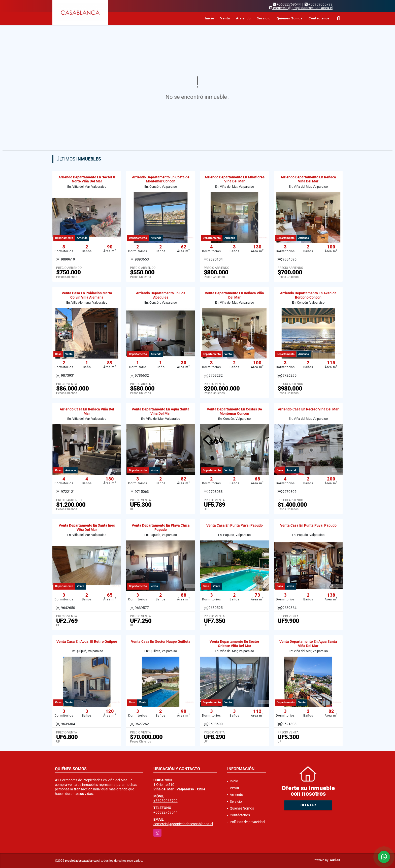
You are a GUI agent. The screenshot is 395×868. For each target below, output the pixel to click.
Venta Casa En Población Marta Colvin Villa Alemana (87, 295)
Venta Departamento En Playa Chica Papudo (161, 527)
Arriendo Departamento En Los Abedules (161, 295)
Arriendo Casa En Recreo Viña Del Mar (308, 409)
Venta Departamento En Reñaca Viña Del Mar (234, 295)
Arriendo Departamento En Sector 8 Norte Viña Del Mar (87, 179)
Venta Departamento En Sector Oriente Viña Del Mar (234, 644)
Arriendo (243, 18)
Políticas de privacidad (247, 822)
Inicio (209, 18)
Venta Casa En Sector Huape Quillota (161, 641)
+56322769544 (289, 4)
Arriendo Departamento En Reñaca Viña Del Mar (308, 179)
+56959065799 (320, 4)
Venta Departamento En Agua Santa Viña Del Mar (161, 411)
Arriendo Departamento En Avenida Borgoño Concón (308, 295)
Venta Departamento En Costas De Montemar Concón (234, 411)
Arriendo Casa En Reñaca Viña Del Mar (87, 411)
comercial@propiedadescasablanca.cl (183, 824)
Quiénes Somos (290, 18)
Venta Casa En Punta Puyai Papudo (235, 525)
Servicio (264, 18)
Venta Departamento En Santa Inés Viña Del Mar (87, 527)
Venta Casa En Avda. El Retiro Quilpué (87, 641)
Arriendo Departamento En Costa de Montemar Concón (161, 179)
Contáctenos (319, 18)
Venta (225, 18)
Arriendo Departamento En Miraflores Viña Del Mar (235, 179)
